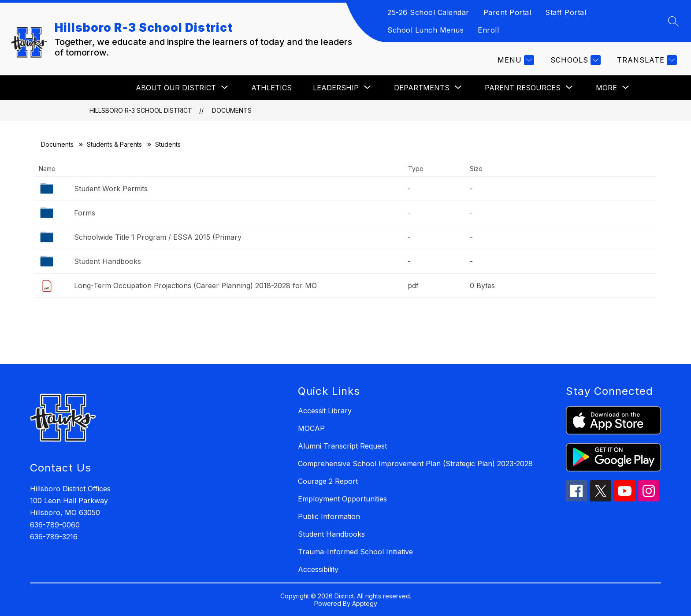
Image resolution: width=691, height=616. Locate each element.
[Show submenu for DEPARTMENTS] (422, 88)
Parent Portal (507, 12)
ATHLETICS (271, 88)
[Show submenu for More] (606, 88)
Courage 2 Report (328, 481)
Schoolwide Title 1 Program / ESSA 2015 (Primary (158, 237)
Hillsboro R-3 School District (141, 110)
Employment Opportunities (342, 499)
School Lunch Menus (425, 30)
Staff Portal (566, 12)
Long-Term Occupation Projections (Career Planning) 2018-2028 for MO (195, 286)
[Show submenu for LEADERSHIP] (336, 88)
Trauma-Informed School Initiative (355, 552)
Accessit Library (325, 411)
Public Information (329, 516)
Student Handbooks (108, 261)
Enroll (488, 30)
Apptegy (365, 603)
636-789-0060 (55, 525)
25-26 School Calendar (428, 12)
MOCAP (311, 428)
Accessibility (318, 569)
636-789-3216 (54, 537)
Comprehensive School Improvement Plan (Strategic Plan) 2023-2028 (415, 464)
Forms (85, 213)
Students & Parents (114, 144)
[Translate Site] (646, 60)
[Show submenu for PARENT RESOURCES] (523, 88)
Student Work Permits (111, 189)
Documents (232, 110)
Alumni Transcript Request (342, 446)
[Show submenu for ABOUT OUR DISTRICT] (176, 88)
